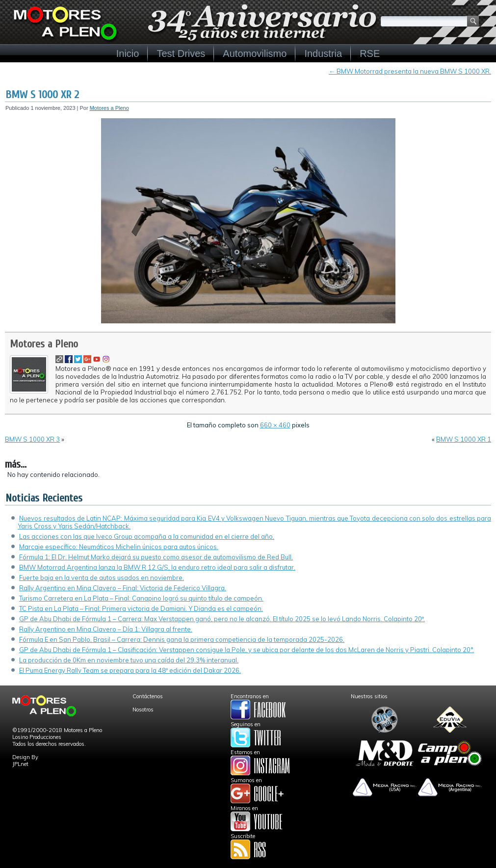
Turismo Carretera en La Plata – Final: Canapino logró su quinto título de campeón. (141, 598)
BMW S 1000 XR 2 (42, 95)
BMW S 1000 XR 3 (32, 439)
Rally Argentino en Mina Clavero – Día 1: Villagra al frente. (106, 629)
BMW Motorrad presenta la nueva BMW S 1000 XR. (410, 71)
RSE (370, 53)
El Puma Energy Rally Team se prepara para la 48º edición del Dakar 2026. (130, 670)
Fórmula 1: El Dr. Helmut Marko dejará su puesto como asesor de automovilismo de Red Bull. (156, 557)
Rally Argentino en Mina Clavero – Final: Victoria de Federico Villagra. (123, 588)
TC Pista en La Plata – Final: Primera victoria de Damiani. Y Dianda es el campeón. (141, 608)
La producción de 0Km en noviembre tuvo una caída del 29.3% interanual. (129, 660)
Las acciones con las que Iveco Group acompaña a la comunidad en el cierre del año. (147, 536)
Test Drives (181, 53)
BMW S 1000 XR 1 (464, 439)
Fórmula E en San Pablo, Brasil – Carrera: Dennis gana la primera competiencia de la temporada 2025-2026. (182, 639)
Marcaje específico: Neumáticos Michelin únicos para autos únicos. (119, 547)
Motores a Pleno (109, 108)
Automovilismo (255, 53)
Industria (323, 53)
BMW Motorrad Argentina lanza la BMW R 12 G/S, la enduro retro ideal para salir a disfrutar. (157, 567)
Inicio (128, 53)
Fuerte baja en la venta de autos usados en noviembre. (102, 578)
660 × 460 (275, 425)
